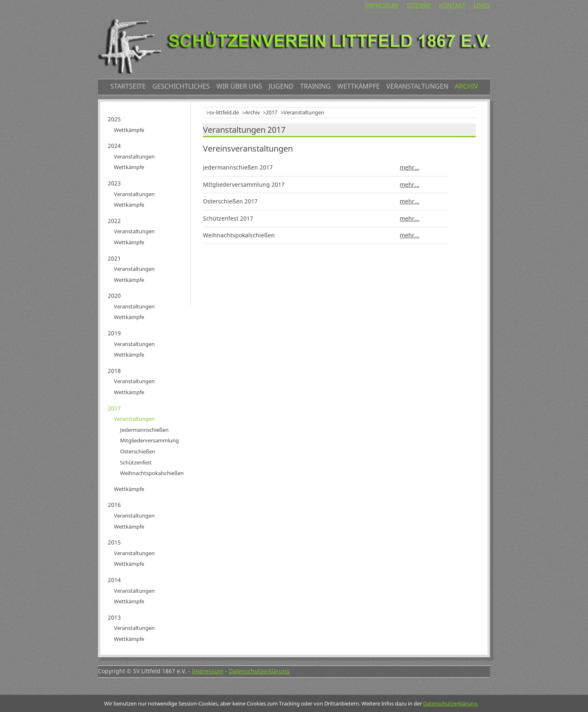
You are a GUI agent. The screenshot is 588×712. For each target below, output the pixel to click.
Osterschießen (138, 451)
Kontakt (452, 5)
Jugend (281, 86)
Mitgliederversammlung (149, 440)
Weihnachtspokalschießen (152, 473)
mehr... (410, 167)
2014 (114, 580)
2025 (114, 119)
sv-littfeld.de (224, 112)
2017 (272, 112)
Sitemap (419, 5)
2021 (114, 258)
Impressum (382, 5)
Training (315, 86)
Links (482, 5)
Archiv (467, 86)
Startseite (128, 86)
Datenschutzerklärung (259, 671)
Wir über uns (239, 86)
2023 (114, 183)
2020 (114, 296)
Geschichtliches (181, 86)
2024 (114, 146)
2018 (114, 371)
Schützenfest (136, 462)
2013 (114, 617)
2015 (114, 542)
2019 (114, 333)
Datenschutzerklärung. (451, 703)
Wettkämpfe (359, 86)
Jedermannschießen (144, 430)
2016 (114, 505)
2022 (114, 221)
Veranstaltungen (417, 86)
